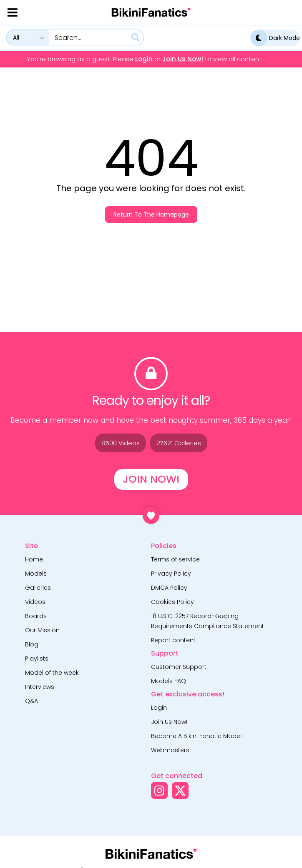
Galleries (38, 588)
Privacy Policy (171, 574)
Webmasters (170, 750)
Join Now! (151, 479)
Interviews (40, 687)
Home (34, 559)
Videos (35, 602)
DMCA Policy (169, 588)
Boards (36, 616)
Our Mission (42, 630)
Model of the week (52, 673)
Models (36, 574)
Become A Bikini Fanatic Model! (197, 736)
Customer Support (179, 667)
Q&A (31, 701)
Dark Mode (275, 38)
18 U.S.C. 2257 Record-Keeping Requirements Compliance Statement (208, 621)
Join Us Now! (183, 59)
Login (144, 59)
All (16, 37)
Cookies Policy (172, 602)
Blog (32, 644)
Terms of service (175, 559)
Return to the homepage (151, 215)
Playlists (37, 658)
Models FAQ (169, 681)
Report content (173, 640)
